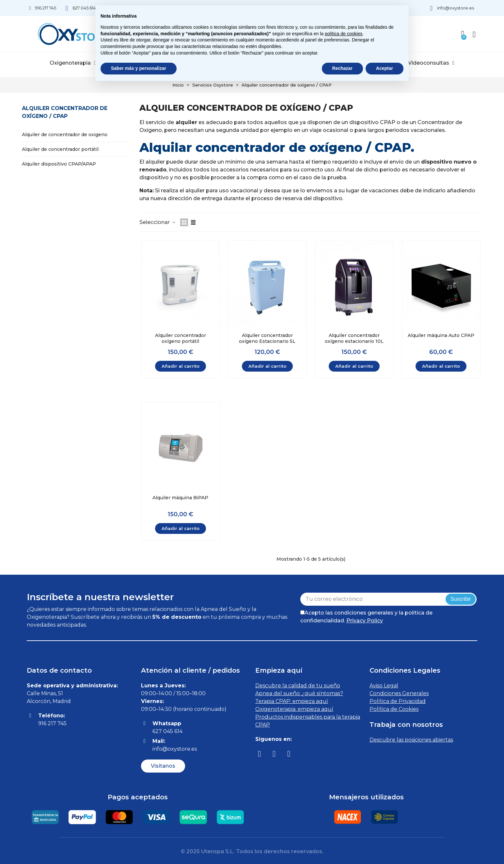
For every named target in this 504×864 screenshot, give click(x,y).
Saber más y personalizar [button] (139, 68)
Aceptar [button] (385, 68)
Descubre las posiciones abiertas (411, 740)
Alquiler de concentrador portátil (60, 149)
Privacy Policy (365, 621)
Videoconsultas (431, 63)
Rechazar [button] (342, 68)
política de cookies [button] (344, 34)
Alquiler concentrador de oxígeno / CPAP (65, 112)
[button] (163, 766)
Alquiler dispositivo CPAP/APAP (59, 164)
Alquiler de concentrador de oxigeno (65, 135)
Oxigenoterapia (73, 63)
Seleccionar (158, 222)
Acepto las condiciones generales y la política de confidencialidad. (366, 617)
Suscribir (461, 599)
